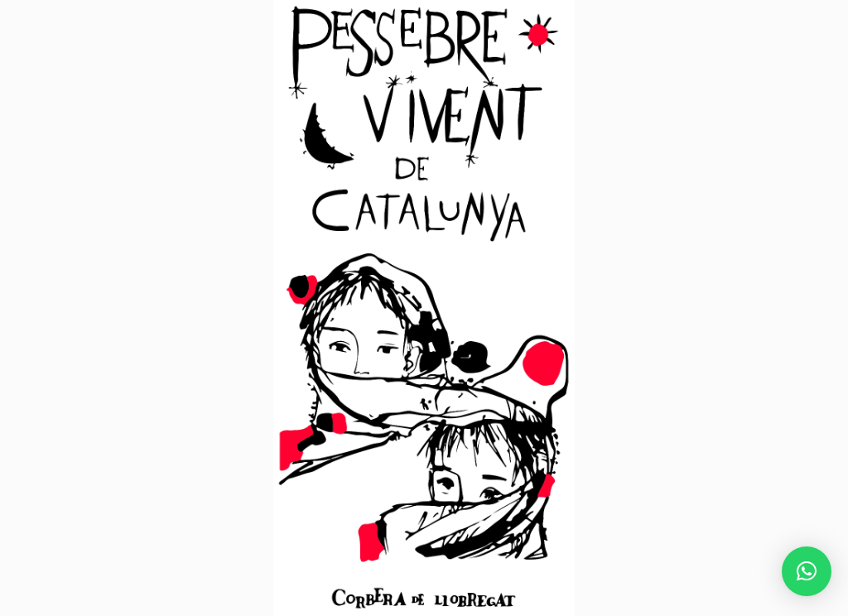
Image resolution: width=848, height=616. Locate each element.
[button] (807, 571)
